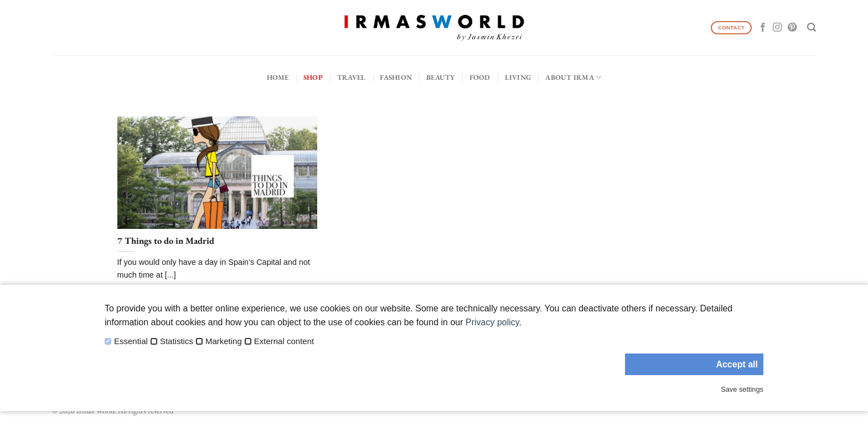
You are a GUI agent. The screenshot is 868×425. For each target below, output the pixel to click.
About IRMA (573, 77)
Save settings (742, 389)
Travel (352, 77)
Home (278, 77)
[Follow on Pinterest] (792, 28)
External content (284, 341)
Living (518, 77)
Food (480, 77)
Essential (131, 341)
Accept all (737, 364)
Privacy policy (492, 322)
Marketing (224, 341)
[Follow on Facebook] (763, 28)
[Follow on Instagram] (777, 28)
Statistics (177, 341)
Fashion (396, 77)
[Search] (812, 27)
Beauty (441, 77)
